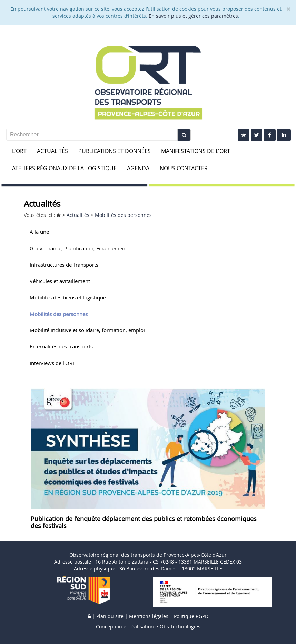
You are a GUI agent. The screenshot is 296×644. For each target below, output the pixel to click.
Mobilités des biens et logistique (68, 297)
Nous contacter (184, 168)
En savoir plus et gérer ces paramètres (193, 16)
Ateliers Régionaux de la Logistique (64, 168)
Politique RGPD (191, 616)
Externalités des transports (61, 346)
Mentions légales (149, 616)
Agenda (138, 168)
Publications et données (115, 151)
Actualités (52, 151)
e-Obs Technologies (178, 627)
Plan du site (110, 616)
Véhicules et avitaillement (60, 281)
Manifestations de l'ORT (196, 151)
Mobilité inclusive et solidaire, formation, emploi (87, 330)
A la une (39, 232)
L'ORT (19, 151)
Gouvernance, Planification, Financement (78, 248)
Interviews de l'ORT (52, 363)
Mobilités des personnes (59, 314)
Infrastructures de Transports (64, 265)
